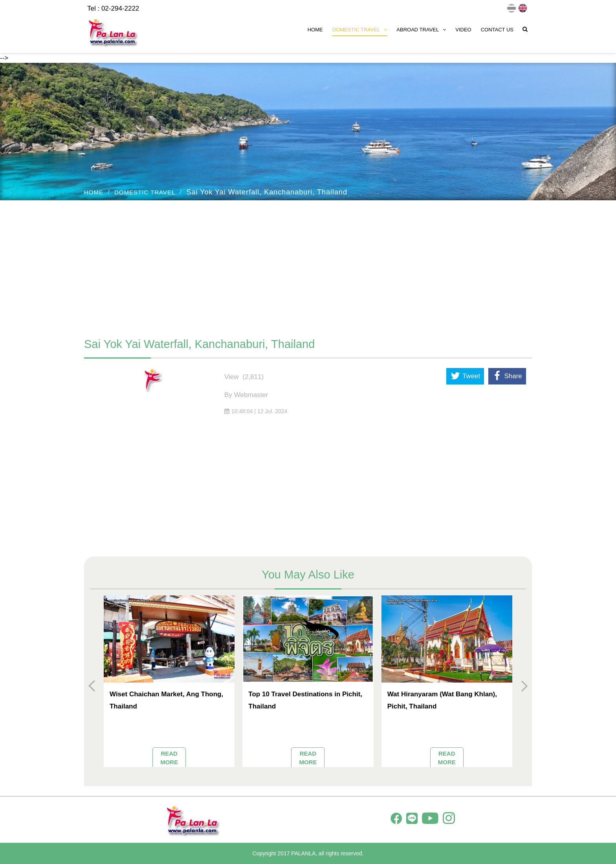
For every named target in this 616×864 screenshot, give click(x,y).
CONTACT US (497, 30)
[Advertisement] (308, 265)
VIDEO (463, 30)
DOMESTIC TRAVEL (145, 192)
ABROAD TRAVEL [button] (421, 30)
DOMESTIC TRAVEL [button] (360, 30)
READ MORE (169, 758)
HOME (315, 30)
